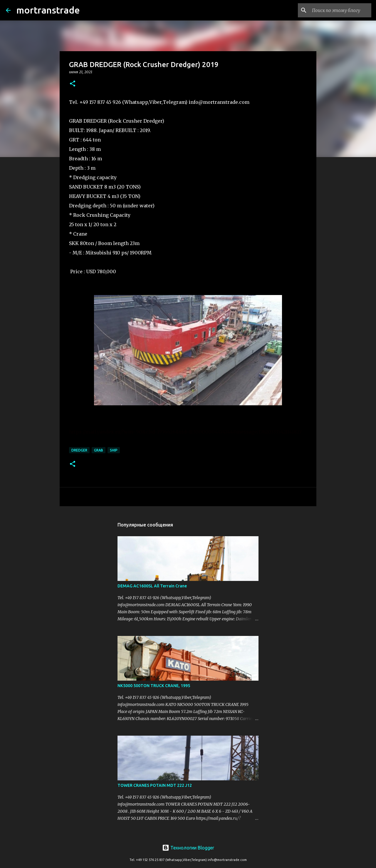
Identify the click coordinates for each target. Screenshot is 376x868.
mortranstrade (48, 10)
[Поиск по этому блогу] (340, 10)
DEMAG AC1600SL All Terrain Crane (152, 586)
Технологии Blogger (188, 848)
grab (99, 450)
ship (114, 450)
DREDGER (79, 450)
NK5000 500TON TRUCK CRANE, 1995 (154, 686)
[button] (73, 84)
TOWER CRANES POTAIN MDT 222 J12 (155, 785)
